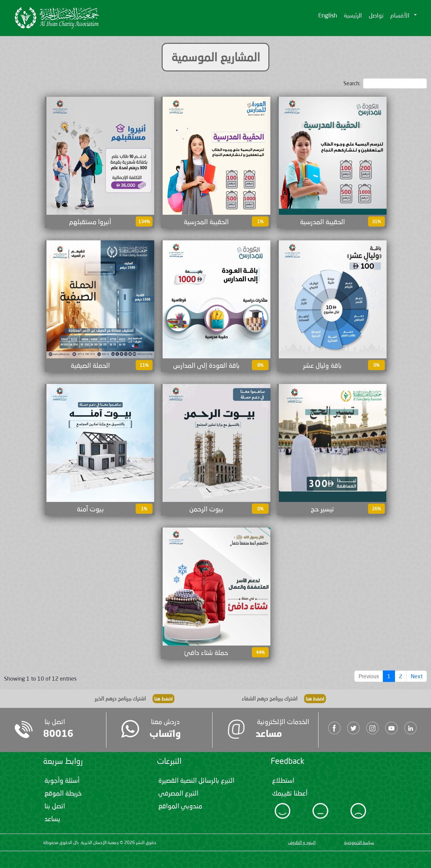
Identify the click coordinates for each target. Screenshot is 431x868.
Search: (385, 83)
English (328, 15)
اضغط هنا (163, 699)
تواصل (376, 15)
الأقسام (400, 15)
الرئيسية (353, 15)
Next (417, 676)
